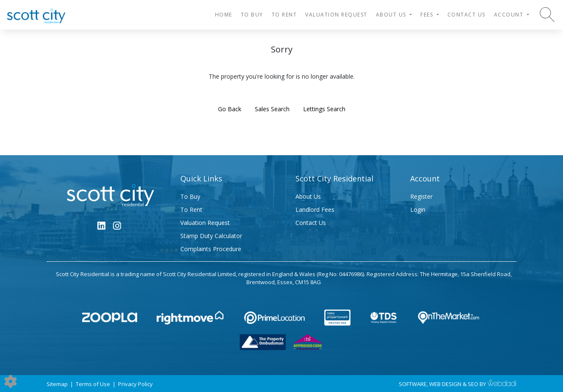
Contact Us (466, 15)
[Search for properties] (547, 14)
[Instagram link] (117, 225)
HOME (224, 15)
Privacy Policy (135, 384)
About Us (308, 196)
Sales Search (272, 109)
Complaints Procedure (211, 249)
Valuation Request (336, 15)
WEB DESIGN (445, 384)
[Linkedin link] (101, 225)
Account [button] (510, 15)
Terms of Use (93, 384)
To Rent (284, 15)
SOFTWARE (413, 384)
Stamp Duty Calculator (211, 236)
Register (421, 196)
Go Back (230, 109)
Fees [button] (428, 15)
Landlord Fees (315, 210)
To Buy (252, 15)
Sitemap (57, 384)
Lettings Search (324, 109)
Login (418, 210)
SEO (473, 384)
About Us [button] (392, 15)
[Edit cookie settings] (11, 381)
